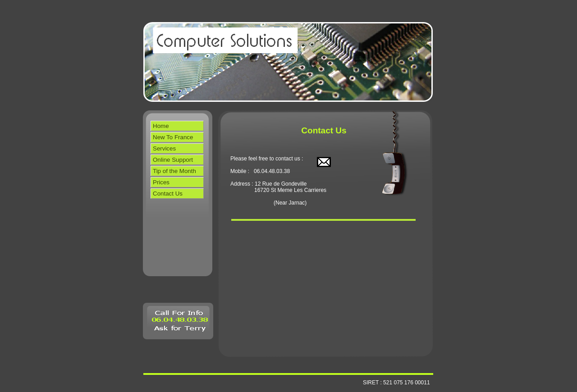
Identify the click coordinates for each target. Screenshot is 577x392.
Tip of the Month (174, 171)
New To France (173, 137)
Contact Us (168, 194)
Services (164, 148)
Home (161, 126)
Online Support (173, 160)
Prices (161, 182)
